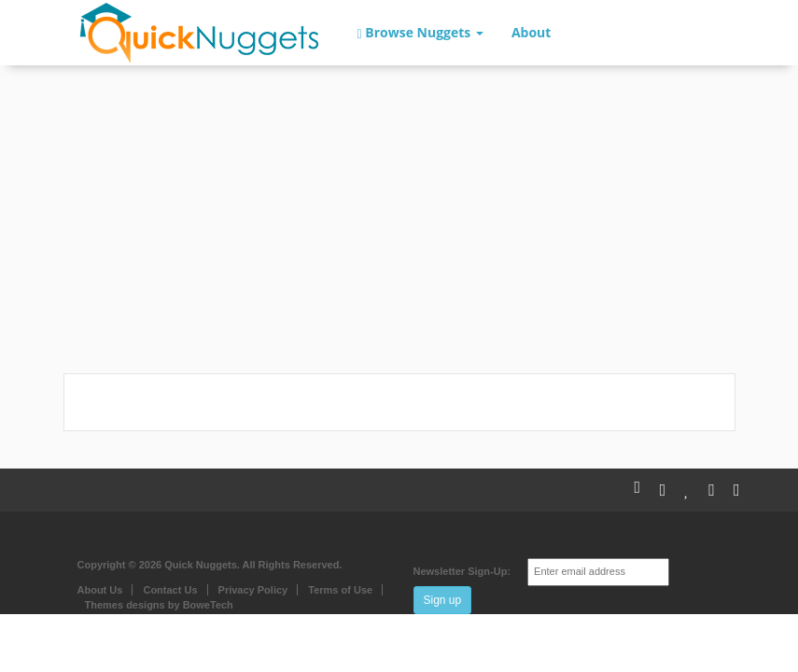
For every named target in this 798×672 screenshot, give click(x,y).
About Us (100, 590)
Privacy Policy (253, 590)
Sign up (443, 600)
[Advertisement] (399, 224)
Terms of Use (340, 590)
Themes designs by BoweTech (159, 605)
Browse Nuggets (420, 32)
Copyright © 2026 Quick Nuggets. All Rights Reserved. (210, 565)
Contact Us (170, 590)
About (531, 32)
